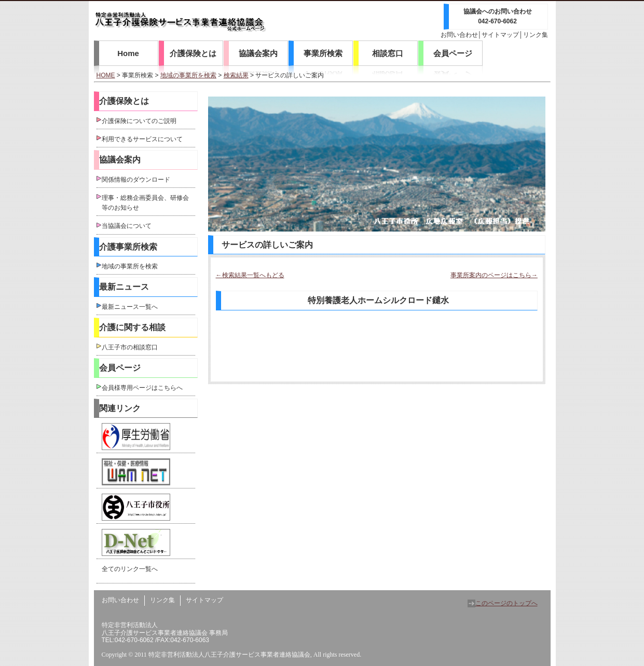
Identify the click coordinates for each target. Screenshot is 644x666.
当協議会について (127, 226)
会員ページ (453, 53)
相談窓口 (388, 53)
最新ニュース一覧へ (130, 307)
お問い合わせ (459, 35)
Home (128, 53)
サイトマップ (500, 35)
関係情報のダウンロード (136, 180)
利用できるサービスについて (142, 139)
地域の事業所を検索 (188, 75)
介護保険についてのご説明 (139, 121)
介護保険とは (193, 53)
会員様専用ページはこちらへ (142, 388)
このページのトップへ (503, 603)
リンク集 (536, 35)
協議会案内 (258, 53)
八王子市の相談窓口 (130, 347)
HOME (106, 75)
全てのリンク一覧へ (130, 569)
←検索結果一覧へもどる (250, 275)
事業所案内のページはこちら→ (494, 275)
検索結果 (236, 75)
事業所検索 (323, 53)
